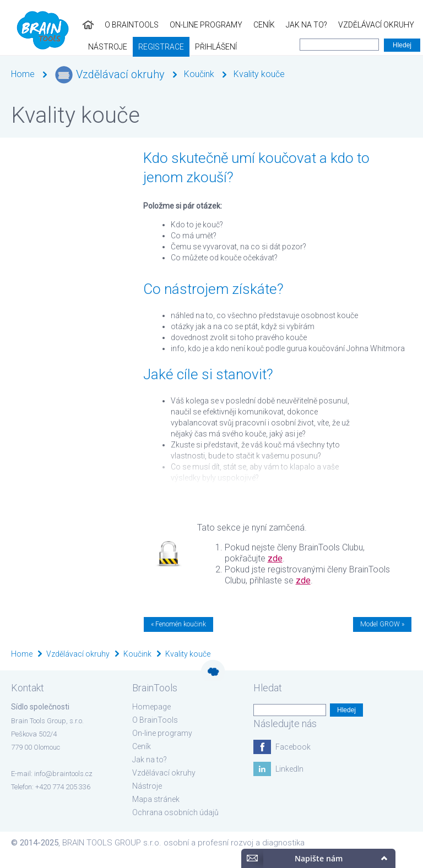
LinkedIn (289, 769)
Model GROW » (382, 624)
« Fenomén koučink (178, 624)
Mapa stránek (156, 799)
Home (23, 74)
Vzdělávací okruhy (294, 25)
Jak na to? (224, 25)
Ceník (181, 25)
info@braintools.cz (63, 774)
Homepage (151, 707)
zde (275, 558)
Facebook (293, 747)
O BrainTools (49, 25)
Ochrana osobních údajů (175, 812)
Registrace (28, 47)
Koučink (199, 74)
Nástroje (362, 25)
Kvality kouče (259, 74)
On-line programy (123, 25)
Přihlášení (83, 47)
